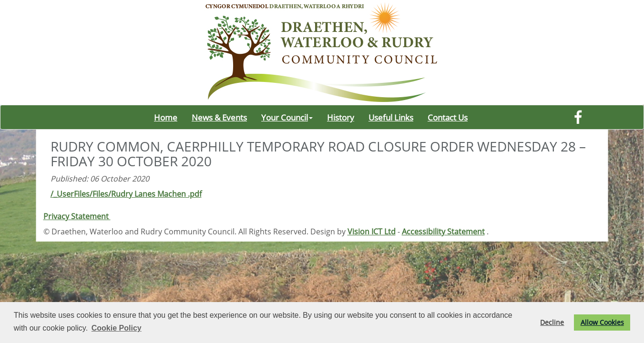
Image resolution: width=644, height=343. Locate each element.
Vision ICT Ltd (372, 232)
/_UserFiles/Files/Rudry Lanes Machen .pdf (126, 194)
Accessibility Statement (443, 232)
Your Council (287, 117)
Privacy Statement (77, 216)
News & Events (219, 117)
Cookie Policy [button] (117, 328)
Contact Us (448, 117)
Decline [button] (552, 322)
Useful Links (391, 117)
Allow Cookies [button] (602, 322)
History (341, 117)
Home (166, 117)
